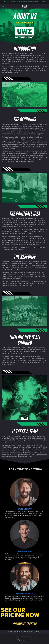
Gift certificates (36, 632)
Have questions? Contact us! (24, 624)
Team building (12, 632)
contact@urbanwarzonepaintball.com (33, 2)
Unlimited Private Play (24, 632)
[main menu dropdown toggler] (3, 6)
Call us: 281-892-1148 (12, 2)
